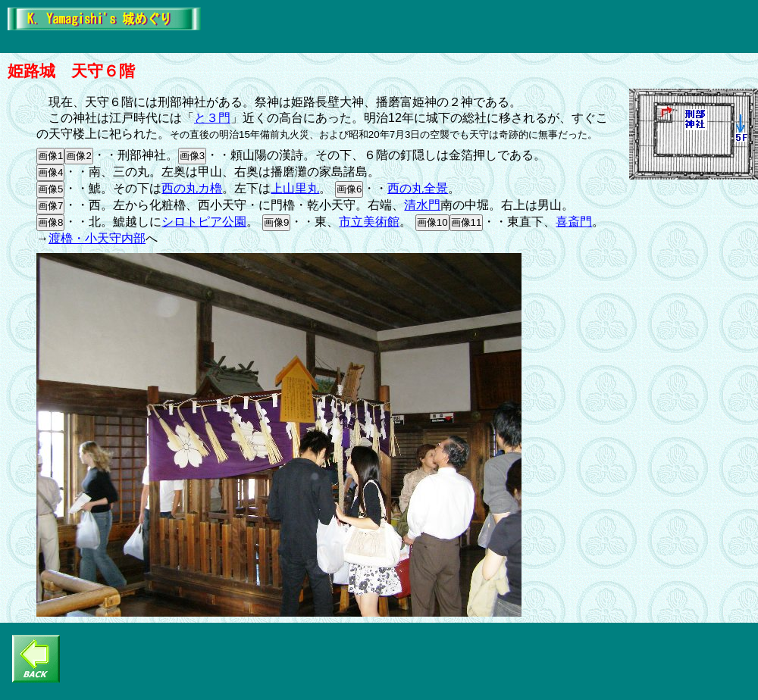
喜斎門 (574, 222)
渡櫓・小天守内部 (97, 238)
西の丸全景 (418, 188)
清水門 (422, 205)
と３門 (212, 118)
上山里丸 (295, 188)
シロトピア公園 (204, 222)
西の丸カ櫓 (192, 188)
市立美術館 (369, 222)
